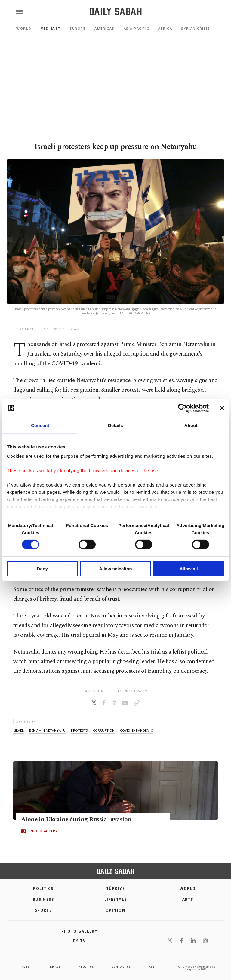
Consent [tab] (40, 425)
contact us (121, 967)
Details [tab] (115, 425)
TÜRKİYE (115, 889)
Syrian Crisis (196, 28)
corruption (104, 730)
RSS (152, 967)
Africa (165, 28)
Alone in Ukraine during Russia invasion (76, 820)
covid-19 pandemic (136, 730)
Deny (42, 569)
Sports (43, 910)
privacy (54, 967)
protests (79, 730)
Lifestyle (116, 899)
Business (43, 899)
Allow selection (115, 569)
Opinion (115, 910)
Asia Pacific (136, 28)
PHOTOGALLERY (44, 831)
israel (18, 730)
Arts (188, 899)
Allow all (189, 569)
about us (86, 967)
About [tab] (191, 425)
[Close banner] (222, 408)
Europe (78, 28)
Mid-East (51, 28)
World (24, 28)
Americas (104, 28)
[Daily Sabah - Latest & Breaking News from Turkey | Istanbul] (116, 12)
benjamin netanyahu (47, 730)
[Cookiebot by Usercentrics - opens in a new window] (182, 408)
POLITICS (43, 889)
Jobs (26, 967)
